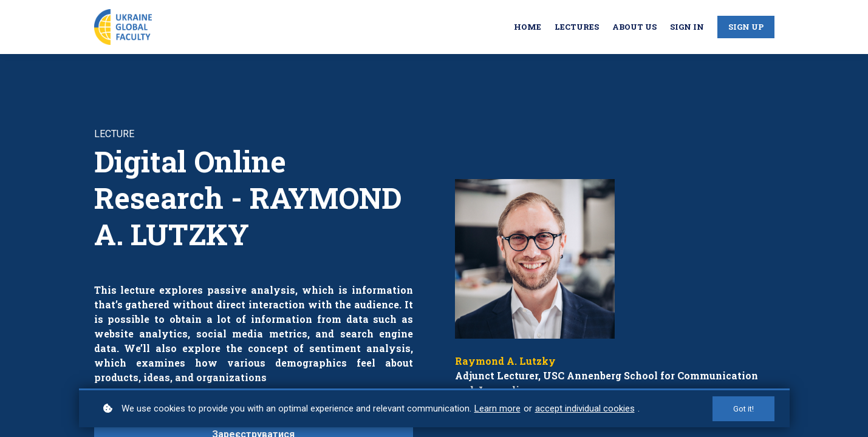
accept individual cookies (585, 408)
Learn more (497, 408)
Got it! (743, 409)
